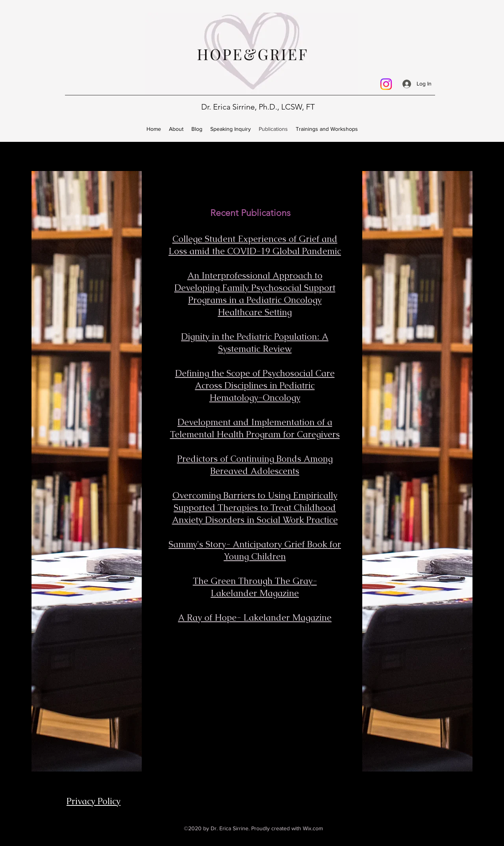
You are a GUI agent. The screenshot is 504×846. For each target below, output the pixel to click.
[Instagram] (386, 84)
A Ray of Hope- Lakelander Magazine (255, 618)
